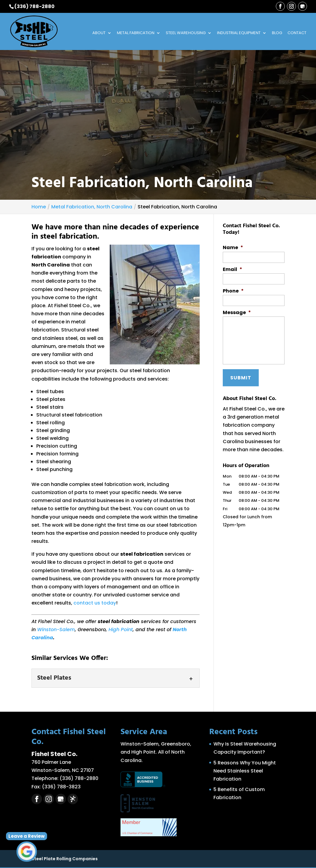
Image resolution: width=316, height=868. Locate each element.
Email (233, 270)
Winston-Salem (56, 630)
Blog (277, 33)
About (99, 33)
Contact (297, 33)
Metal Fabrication (136, 33)
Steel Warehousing (186, 33)
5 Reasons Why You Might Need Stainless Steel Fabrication (245, 771)
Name (233, 248)
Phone (233, 291)
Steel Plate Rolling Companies (65, 859)
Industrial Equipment (239, 33)
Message (237, 313)
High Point (121, 630)
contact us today (95, 603)
